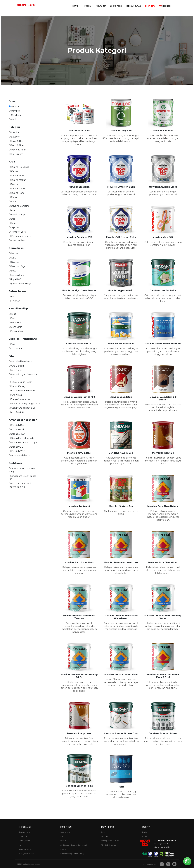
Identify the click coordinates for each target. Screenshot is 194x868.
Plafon (13, 197)
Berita (146, 827)
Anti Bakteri (16, 366)
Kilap (13, 314)
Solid (13, 344)
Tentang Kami (25, 832)
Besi (12, 219)
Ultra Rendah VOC (20, 455)
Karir (21, 845)
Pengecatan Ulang (20, 236)
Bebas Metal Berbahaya (23, 443)
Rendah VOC (17, 451)
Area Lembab (17, 240)
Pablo (13, 119)
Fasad (13, 202)
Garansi (63, 849)
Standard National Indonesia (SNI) (20, 485)
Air (11, 297)
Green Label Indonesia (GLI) (22, 470)
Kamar (13, 171)
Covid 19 (63, 841)
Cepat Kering (17, 386)
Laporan (104, 836)
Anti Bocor (16, 370)
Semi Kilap (15, 323)
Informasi (25, 827)
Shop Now (150, 6)
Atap (12, 210)
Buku (103, 832)
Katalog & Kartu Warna (110, 841)
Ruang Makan (18, 180)
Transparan (16, 349)
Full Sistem (16, 154)
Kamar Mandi (17, 189)
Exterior (14, 137)
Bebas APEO (17, 434)
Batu (13, 271)
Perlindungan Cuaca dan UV (24, 376)
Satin (13, 318)
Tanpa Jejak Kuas (19, 399)
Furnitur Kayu (18, 215)
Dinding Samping (19, 206)
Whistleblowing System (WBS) (72, 854)
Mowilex (14, 111)
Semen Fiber (17, 275)
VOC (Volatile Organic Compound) (74, 845)
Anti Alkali (15, 395)
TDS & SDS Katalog (109, 845)
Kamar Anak (16, 176)
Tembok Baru (17, 232)
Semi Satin (15, 327)
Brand (76, 6)
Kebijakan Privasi (150, 864)
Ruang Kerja (17, 193)
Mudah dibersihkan (20, 361)
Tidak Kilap (16, 331)
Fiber (13, 223)
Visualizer (101, 6)
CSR (62, 836)
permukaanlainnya (20, 284)
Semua (14, 106)
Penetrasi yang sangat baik (24, 404)
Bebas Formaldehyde (21, 438)
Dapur (13, 184)
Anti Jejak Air (17, 412)
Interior (14, 132)
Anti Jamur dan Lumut (22, 391)
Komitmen (66, 827)
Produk (88, 6)
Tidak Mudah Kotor (20, 382)
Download (108, 827)
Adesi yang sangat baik (22, 408)
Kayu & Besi (16, 141)
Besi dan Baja (17, 266)
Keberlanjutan (133, 6)
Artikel (145, 836)
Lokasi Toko (116, 6)
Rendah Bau (17, 425)
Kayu (13, 258)
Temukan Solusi (25, 849)
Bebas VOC (16, 447)
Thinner (14, 301)
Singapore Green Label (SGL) (22, 478)
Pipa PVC (15, 279)
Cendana (15, 115)
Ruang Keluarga (19, 167)
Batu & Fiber (17, 145)
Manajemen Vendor (27, 854)
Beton (13, 253)
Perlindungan (18, 150)
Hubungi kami (25, 841)
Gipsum (14, 228)
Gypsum (14, 262)
